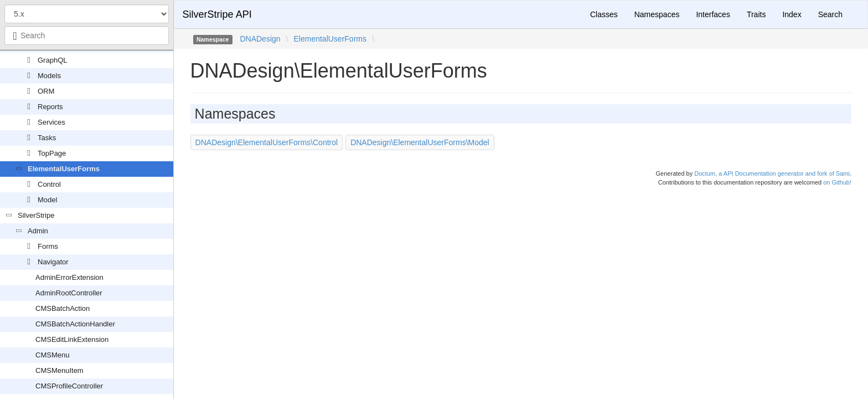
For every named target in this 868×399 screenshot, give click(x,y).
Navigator (53, 262)
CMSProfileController (69, 386)
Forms (48, 246)
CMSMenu (52, 355)
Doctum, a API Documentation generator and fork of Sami (772, 173)
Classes (604, 14)
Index (792, 14)
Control (49, 184)
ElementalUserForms (64, 169)
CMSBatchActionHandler (75, 324)
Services (51, 122)
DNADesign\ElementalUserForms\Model (420, 142)
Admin (38, 231)
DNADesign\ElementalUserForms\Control (267, 142)
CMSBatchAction (63, 308)
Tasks (47, 138)
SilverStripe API (217, 14)
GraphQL (52, 60)
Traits (756, 14)
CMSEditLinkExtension (72, 339)
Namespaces (657, 14)
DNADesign (260, 39)
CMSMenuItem (60, 370)
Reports (50, 107)
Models (49, 76)
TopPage (52, 153)
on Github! (837, 182)
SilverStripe (36, 215)
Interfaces (713, 14)
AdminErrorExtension (69, 277)
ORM (46, 91)
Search (830, 14)
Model (47, 200)
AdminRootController (69, 293)
